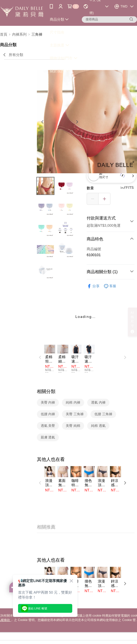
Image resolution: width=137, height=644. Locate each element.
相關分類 (46, 391)
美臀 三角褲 (75, 414)
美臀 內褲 (48, 402)
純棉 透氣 (98, 426)
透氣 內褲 (98, 402)
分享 (93, 286)
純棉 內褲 (73, 402)
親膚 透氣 (48, 437)
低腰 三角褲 (103, 414)
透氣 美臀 (48, 426)
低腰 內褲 (48, 414)
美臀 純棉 (73, 426)
